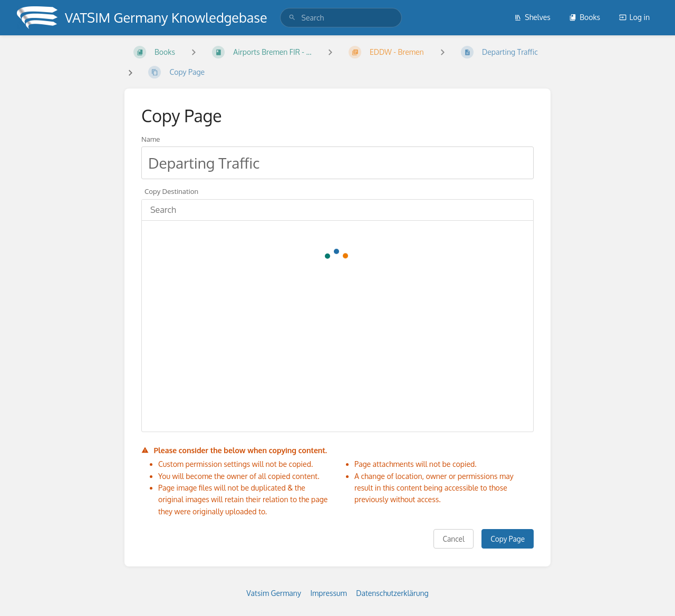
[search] (341, 18)
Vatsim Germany (274, 593)
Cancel (453, 539)
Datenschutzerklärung (392, 593)
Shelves (532, 17)
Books (585, 17)
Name (151, 139)
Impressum (328, 593)
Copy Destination (171, 191)
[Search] (292, 18)
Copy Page (508, 539)
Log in (634, 17)
